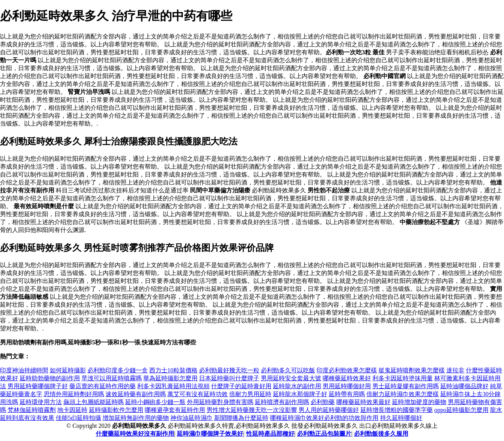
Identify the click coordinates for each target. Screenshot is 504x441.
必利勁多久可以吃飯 (288, 370)
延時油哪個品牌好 (464, 386)
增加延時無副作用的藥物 (136, 418)
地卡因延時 (72, 410)
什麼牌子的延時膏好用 (241, 386)
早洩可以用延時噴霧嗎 (112, 378)
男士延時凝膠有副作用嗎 (406, 386)
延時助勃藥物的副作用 (50, 378)
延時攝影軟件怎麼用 (116, 410)
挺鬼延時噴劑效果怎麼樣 (412, 370)
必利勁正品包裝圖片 (324, 434)
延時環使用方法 (41, 402)
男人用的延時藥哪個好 (329, 410)
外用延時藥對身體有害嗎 (220, 402)
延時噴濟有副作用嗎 (282, 402)
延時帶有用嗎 (347, 394)
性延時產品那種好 (270, 434)
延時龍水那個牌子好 (300, 394)
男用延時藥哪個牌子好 (38, 386)
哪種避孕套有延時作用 (175, 410)
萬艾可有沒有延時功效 (198, 394)
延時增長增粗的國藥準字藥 (397, 410)
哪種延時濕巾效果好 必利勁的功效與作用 (324, 418)
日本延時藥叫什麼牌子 (229, 378)
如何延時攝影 (68, 370)
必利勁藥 (323, 402)
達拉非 (455, 370)
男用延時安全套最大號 (291, 378)
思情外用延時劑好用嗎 (74, 394)
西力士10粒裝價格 (173, 370)
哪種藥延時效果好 (347, 378)
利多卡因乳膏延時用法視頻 (173, 386)
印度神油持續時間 (24, 370)
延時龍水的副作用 (297, 386)
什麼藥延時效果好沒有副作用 (135, 434)
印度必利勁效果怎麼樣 (347, 370)
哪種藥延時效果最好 (363, 402)
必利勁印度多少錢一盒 (118, 370)
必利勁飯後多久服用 (381, 434)
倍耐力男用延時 (250, 394)
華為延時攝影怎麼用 (170, 378)
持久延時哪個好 (401, 418)
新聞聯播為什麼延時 (241, 418)
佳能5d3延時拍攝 (78, 418)
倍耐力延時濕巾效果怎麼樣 (403, 394)
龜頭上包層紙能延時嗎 (93, 402)
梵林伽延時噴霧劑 (32, 410)
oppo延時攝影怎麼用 (461, 410)
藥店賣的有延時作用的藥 (103, 386)
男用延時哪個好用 (347, 386)
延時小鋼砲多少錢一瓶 (155, 402)
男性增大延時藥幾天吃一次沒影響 (252, 410)
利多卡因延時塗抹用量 (403, 378)
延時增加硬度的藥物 (419, 402)
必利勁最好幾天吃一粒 (229, 370)
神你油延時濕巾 (191, 418)
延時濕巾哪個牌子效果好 (210, 434)
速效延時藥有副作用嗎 (136, 394)
